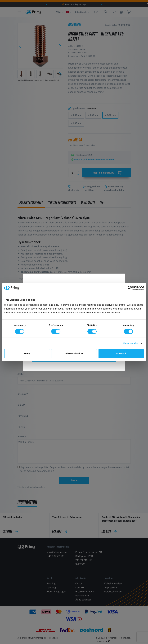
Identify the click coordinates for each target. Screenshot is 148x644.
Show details (130, 343)
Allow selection (74, 353)
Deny (27, 353)
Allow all (121, 353)
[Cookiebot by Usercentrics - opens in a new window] (130, 288)
